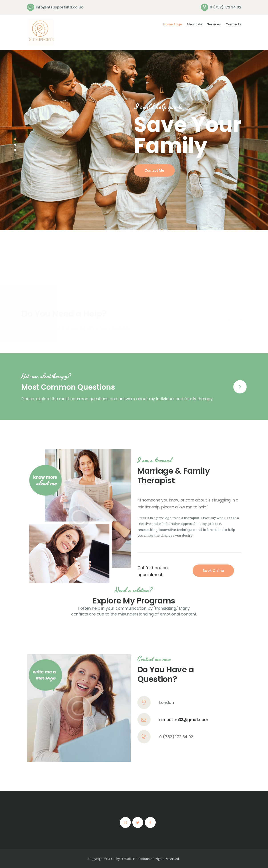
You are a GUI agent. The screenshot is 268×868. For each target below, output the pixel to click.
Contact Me (154, 170)
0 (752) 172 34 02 (176, 679)
